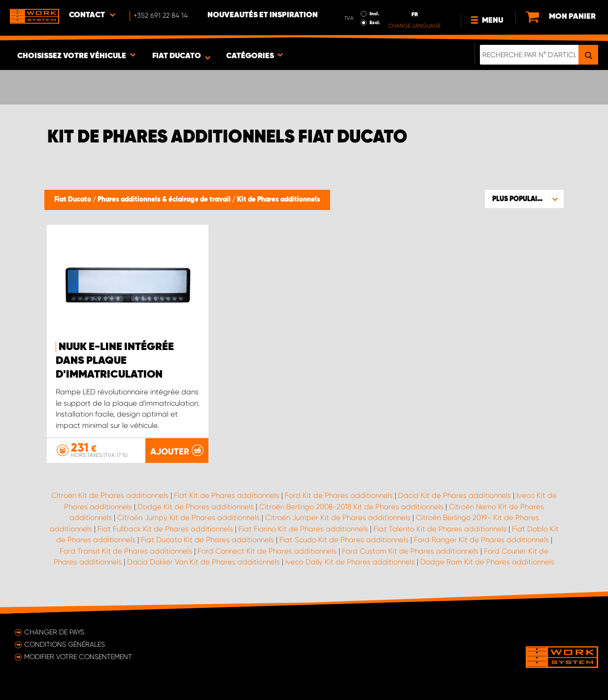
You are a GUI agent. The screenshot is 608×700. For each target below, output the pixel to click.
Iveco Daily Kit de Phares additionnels (350, 562)
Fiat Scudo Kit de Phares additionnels (344, 540)
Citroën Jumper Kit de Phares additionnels (338, 518)
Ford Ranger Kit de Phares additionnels (481, 540)
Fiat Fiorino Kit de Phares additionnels (303, 529)
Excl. (375, 23)
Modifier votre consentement (78, 657)
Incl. (374, 14)
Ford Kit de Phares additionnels (339, 495)
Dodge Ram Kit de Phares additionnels (487, 562)
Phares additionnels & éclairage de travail (165, 200)
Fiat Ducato (73, 200)
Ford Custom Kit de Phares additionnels (410, 551)
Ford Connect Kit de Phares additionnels (267, 551)
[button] (524, 199)
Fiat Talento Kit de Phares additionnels (440, 529)
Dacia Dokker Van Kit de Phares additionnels (203, 562)
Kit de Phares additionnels (279, 200)
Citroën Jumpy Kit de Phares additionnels (188, 518)
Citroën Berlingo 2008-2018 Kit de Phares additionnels (351, 507)
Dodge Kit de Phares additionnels (196, 507)
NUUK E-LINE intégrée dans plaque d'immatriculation (115, 361)
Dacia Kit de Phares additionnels (455, 495)
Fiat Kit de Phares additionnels (227, 495)
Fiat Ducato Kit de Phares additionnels (207, 540)
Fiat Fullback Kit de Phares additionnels (165, 529)
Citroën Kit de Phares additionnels (110, 495)
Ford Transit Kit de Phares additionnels (126, 551)
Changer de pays (54, 632)
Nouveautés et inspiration (263, 15)
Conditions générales (65, 644)
